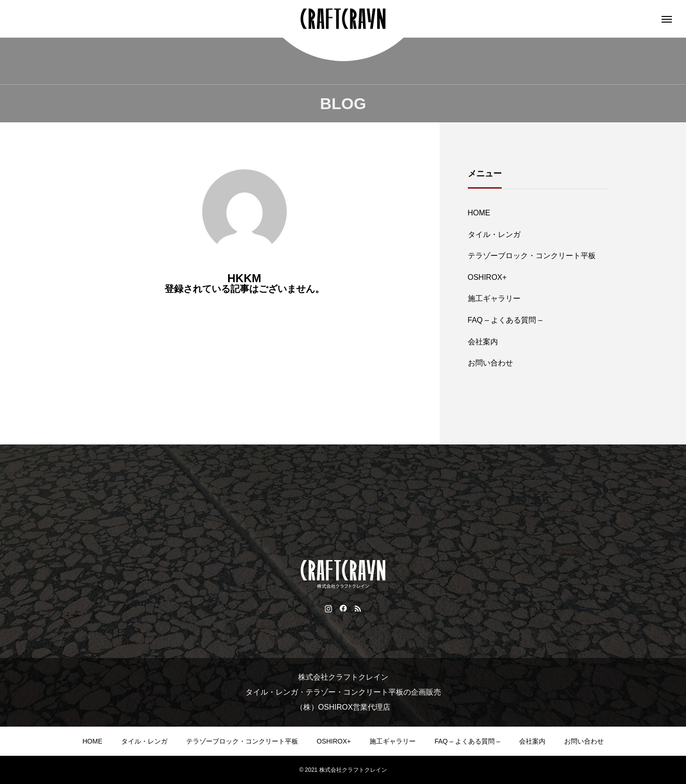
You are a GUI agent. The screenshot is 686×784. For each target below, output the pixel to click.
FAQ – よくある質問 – (505, 320)
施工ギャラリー (494, 298)
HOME (479, 213)
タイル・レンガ (494, 234)
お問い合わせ (490, 363)
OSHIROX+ (487, 277)
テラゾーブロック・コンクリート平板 (532, 256)
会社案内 (483, 342)
